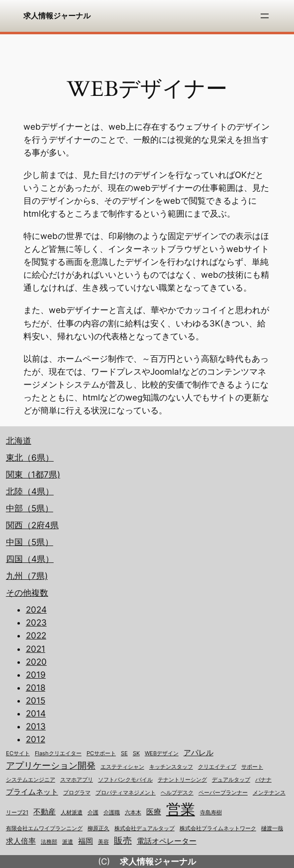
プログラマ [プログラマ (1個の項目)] (77, 793)
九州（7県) (27, 576)
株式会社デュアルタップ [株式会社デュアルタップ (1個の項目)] (145, 829)
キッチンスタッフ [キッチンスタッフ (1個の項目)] (171, 767)
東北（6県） (30, 458)
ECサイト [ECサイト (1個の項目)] (18, 753)
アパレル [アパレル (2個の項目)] (198, 753)
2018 (36, 688)
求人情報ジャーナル (57, 16)
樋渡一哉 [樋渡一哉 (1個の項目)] (272, 829)
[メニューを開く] (265, 16)
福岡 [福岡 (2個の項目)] (86, 841)
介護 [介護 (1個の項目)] (93, 813)
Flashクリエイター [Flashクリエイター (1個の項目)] (58, 753)
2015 (36, 701)
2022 (36, 635)
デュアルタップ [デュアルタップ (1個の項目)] (231, 780)
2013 (36, 726)
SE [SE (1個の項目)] (124, 753)
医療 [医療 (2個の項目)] (154, 812)
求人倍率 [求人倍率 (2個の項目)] (21, 841)
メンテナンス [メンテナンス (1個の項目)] (269, 793)
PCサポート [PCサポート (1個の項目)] (101, 753)
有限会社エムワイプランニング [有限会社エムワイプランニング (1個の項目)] (44, 829)
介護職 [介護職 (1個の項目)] (112, 813)
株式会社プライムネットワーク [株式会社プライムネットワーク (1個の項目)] (218, 829)
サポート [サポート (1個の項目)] (252, 767)
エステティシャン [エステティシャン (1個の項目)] (122, 767)
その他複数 (27, 593)
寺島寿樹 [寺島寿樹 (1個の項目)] (211, 813)
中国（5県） (30, 542)
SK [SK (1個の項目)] (136, 753)
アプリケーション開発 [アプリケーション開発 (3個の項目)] (51, 765)
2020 (36, 662)
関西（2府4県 (32, 525)
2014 (36, 713)
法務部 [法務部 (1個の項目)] (49, 842)
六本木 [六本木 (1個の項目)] (133, 813)
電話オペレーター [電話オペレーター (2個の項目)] (167, 841)
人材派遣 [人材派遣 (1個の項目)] (72, 813)
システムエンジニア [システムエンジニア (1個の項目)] (31, 780)
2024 (36, 610)
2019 (36, 675)
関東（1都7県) (33, 474)
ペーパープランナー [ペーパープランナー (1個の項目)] (223, 793)
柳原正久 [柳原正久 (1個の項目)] (98, 829)
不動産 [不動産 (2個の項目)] (45, 812)
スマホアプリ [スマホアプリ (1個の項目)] (77, 780)
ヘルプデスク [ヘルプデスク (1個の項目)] (177, 793)
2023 (36, 623)
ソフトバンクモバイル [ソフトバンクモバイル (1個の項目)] (125, 780)
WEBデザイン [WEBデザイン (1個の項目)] (162, 753)
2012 (36, 739)
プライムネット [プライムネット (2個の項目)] (32, 792)
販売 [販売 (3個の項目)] (123, 840)
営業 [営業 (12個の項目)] (181, 809)
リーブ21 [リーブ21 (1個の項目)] (17, 813)
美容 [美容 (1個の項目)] (103, 842)
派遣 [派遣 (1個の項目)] (68, 842)
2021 (36, 649)
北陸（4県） (30, 491)
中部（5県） (30, 508)
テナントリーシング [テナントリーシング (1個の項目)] (182, 780)
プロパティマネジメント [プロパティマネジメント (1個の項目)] (126, 793)
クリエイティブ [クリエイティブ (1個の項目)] (217, 767)
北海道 (19, 441)
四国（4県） (30, 559)
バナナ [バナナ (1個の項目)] (263, 780)
